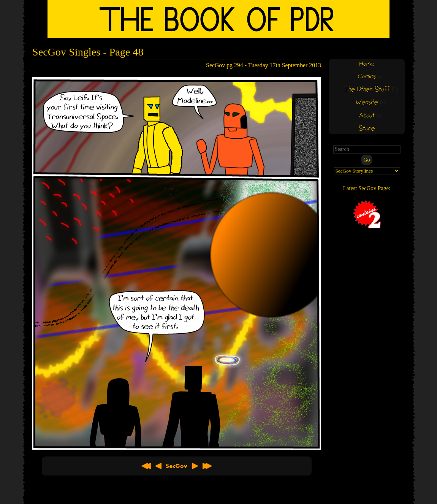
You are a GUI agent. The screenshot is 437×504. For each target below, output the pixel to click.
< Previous (158, 466)
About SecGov (177, 466)
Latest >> (207, 466)
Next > (195, 466)
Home (367, 64)
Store (367, 129)
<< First (146, 466)
